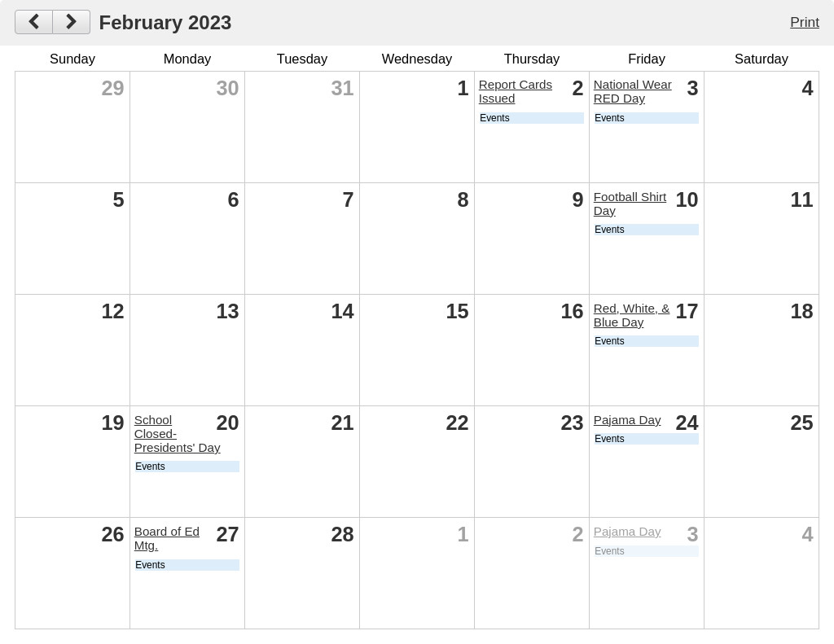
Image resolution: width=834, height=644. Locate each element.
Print (805, 22)
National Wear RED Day (633, 91)
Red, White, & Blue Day (632, 315)
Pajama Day (628, 420)
